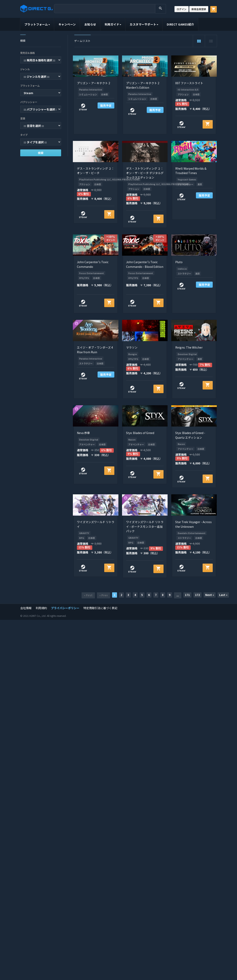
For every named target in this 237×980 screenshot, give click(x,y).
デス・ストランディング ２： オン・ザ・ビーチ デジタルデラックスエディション (145, 173)
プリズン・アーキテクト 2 (94, 83)
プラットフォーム (37, 24)
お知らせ (90, 24)
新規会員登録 (199, 9)
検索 (41, 153)
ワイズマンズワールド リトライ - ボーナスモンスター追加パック (145, 526)
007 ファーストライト (189, 83)
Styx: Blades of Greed (140, 433)
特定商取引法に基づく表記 (100, 608)
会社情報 (26, 608)
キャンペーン (67, 24)
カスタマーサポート (144, 24)
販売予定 (106, 105)
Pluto (179, 262)
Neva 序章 (83, 433)
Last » (223, 595)
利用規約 (41, 608)
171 (187, 595)
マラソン (132, 347)
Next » (210, 595)
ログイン (182, 9)
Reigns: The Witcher (189, 347)
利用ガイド (113, 24)
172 (198, 595)
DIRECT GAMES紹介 (180, 24)
